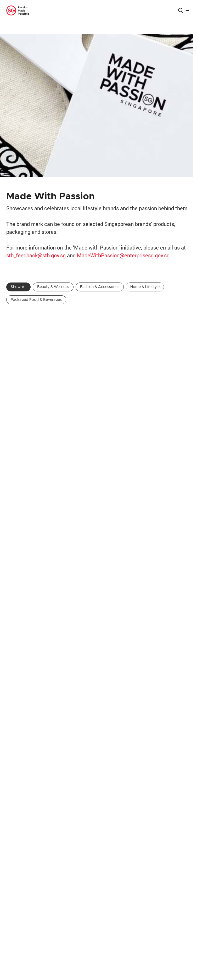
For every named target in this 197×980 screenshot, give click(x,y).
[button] (181, 10)
